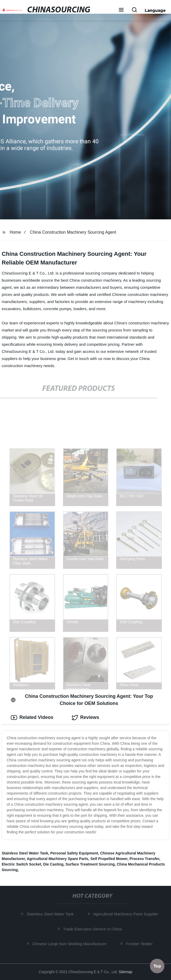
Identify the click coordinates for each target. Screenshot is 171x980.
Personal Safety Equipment (74, 853)
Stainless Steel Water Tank (25, 853)
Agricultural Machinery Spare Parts (58, 859)
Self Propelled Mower (109, 859)
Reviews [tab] (85, 718)
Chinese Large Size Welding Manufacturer (70, 944)
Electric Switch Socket (21, 864)
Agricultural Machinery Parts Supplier (127, 914)
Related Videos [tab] (32, 718)
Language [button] (155, 10)
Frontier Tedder (140, 944)
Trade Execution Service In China (93, 929)
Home (15, 232)
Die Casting (53, 864)
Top (157, 966)
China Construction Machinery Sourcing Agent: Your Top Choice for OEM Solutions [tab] (82, 700)
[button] (121, 10)
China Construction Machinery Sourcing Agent (73, 232)
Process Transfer (144, 859)
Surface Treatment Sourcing (90, 864)
